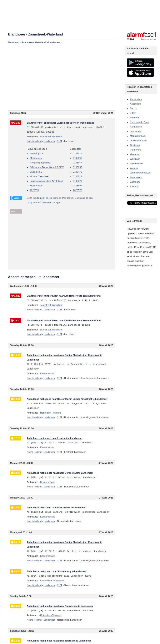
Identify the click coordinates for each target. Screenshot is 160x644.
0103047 (78, 163)
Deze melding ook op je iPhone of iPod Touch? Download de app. (60, 198)
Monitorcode (36, 158)
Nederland (14, 42)
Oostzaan (135, 145)
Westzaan (135, 159)
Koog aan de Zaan (139, 122)
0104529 (78, 176)
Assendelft (135, 104)
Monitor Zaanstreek (40, 176)
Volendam (135, 154)
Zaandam (135, 182)
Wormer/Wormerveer (141, 173)
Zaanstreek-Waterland (34, 42)
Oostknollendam (138, 140)
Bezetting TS (36, 153)
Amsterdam (136, 99)
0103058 (78, 167)
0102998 (78, 158)
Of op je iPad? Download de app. (43, 202)
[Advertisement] (62, 77)
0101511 (78, 153)
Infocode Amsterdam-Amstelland (46, 181)
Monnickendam (138, 136)
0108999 (78, 186)
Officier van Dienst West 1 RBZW (47, 167)
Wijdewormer (137, 163)
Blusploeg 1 (36, 172)
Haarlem (134, 118)
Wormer (134, 168)
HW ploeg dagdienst (40, 163)
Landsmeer (54, 42)
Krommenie (136, 127)
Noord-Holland (34, 141)
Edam (133, 113)
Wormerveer (136, 177)
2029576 (34, 190)
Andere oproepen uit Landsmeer (34, 277)
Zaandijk (134, 186)
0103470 (78, 172)
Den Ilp (134, 108)
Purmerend (136, 150)
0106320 (78, 181)
